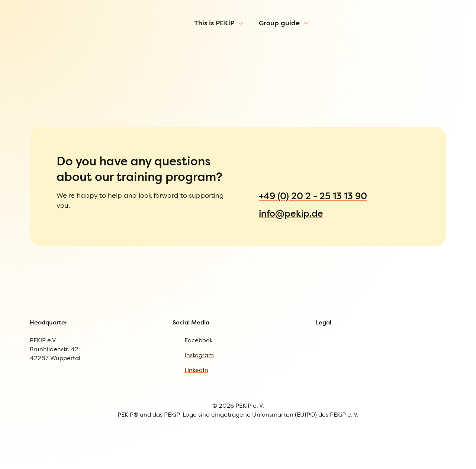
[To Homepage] (44, 35)
